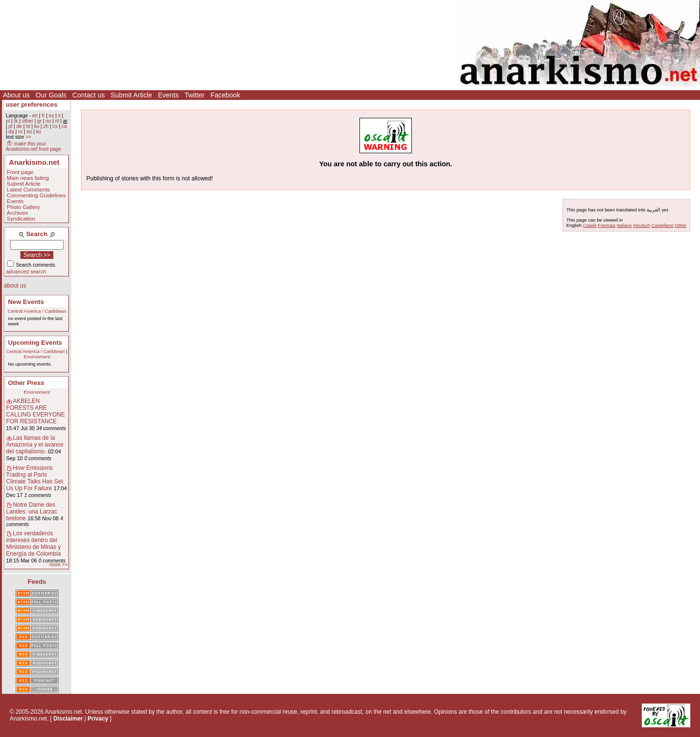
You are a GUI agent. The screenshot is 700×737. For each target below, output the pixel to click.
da (11, 132)
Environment (37, 357)
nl (57, 121)
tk (16, 121)
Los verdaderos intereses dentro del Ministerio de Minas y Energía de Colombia (34, 544)
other (27, 121)
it (59, 116)
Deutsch (642, 225)
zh (46, 126)
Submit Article (131, 95)
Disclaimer (68, 719)
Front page (20, 172)
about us (15, 286)
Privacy (98, 719)
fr (43, 116)
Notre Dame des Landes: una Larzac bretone (32, 512)
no (48, 121)
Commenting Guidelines (36, 195)
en (35, 116)
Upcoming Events (35, 343)
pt (8, 121)
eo (29, 132)
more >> (58, 565)
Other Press (26, 383)
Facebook (225, 95)
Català (590, 225)
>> (28, 137)
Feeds (37, 582)
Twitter (194, 95)
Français (607, 225)
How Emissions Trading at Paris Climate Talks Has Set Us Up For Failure (35, 478)
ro (20, 132)
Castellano (662, 225)
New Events (26, 302)
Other (681, 225)
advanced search (26, 272)
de (19, 126)
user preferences (32, 104)
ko (39, 132)
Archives (17, 213)
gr (40, 121)
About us (16, 95)
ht (28, 126)
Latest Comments (28, 190)
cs (55, 126)
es (52, 116)
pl (10, 126)
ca (64, 126)
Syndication (21, 219)
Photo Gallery (24, 207)
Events (169, 95)
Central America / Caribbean (37, 311)
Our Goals (51, 95)
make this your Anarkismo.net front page (33, 146)
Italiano (625, 225)
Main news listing (28, 178)
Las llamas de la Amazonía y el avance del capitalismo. (35, 445)
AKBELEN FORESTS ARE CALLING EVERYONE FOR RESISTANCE (36, 411)
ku (37, 126)
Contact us (89, 95)
